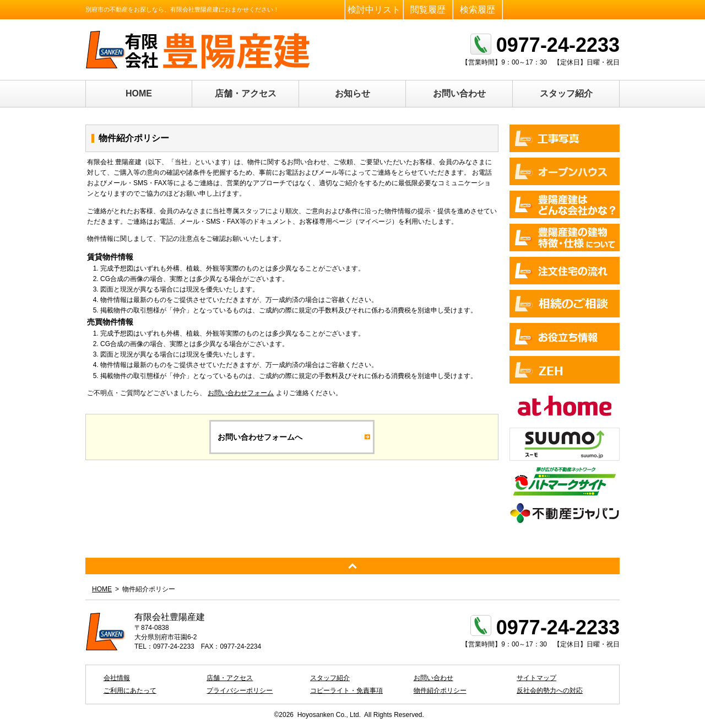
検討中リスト (374, 10)
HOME (139, 93)
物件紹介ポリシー (440, 691)
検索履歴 (478, 10)
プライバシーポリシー (240, 691)
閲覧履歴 (428, 10)
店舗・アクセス (246, 93)
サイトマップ (536, 678)
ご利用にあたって (130, 691)
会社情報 (117, 678)
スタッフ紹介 (566, 93)
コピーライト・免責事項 (346, 691)
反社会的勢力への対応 (550, 691)
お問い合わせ (459, 93)
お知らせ (352, 93)
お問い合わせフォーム (241, 393)
